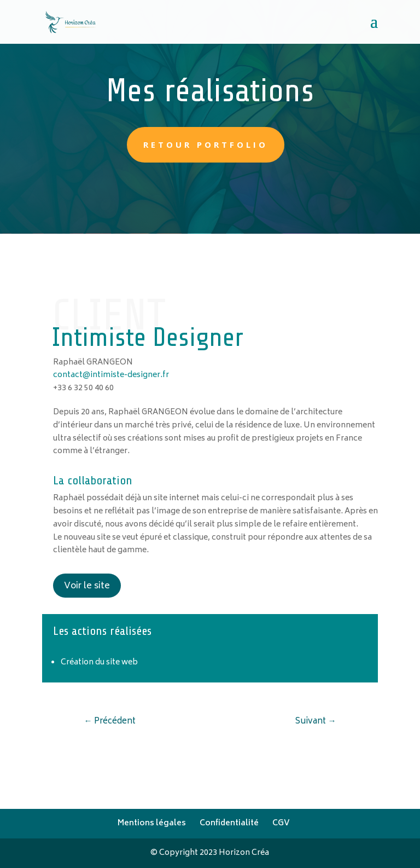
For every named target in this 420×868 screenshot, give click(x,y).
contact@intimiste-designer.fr (111, 375)
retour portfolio (206, 144)
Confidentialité (229, 823)
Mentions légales (152, 823)
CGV (281, 823)
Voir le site (87, 586)
